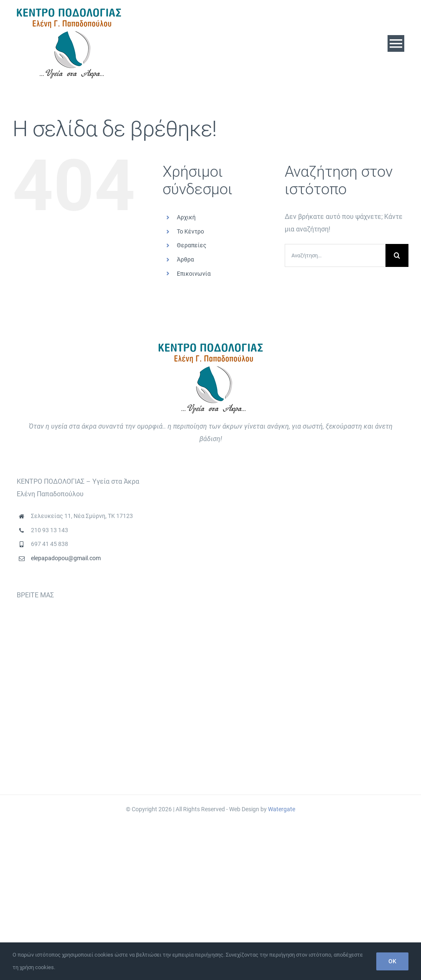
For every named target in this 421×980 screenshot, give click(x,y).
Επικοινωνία (194, 274)
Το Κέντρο (190, 231)
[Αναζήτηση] (397, 255)
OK (392, 961)
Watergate (282, 809)
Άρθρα (185, 259)
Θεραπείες (192, 245)
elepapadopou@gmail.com (66, 558)
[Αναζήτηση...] (335, 255)
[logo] (69, 11)
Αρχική (186, 217)
